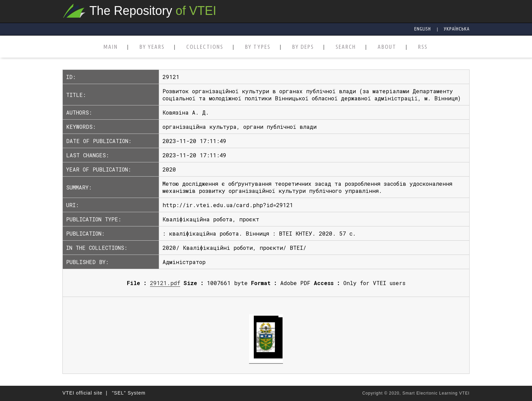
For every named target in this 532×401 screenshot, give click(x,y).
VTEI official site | (85, 393)
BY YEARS (152, 47)
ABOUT (387, 47)
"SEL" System (129, 393)
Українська (457, 29)
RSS (423, 47)
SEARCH (346, 47)
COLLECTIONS (205, 47)
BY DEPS (303, 47)
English (423, 29)
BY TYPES (258, 47)
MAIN (111, 47)
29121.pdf (165, 283)
